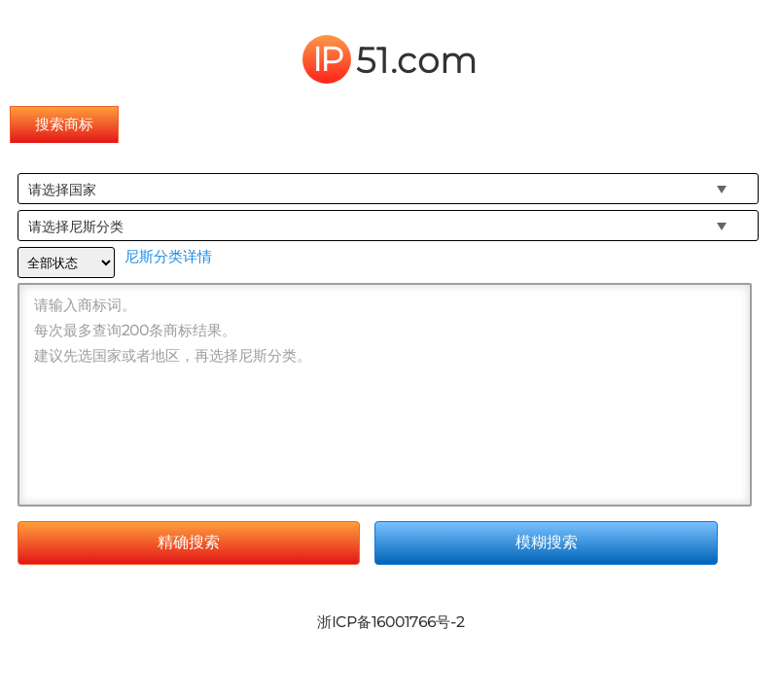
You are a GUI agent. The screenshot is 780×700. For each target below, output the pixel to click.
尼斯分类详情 (168, 256)
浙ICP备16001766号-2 (390, 622)
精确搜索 (189, 542)
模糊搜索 (547, 542)
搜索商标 (64, 124)
